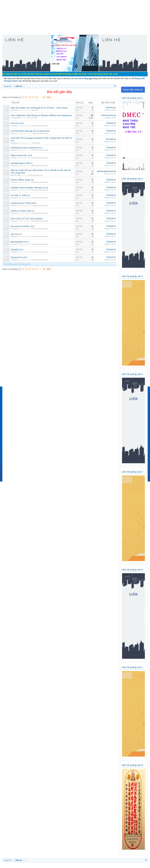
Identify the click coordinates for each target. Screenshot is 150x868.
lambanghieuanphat (106, 171)
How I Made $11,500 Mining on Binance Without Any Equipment (41, 115)
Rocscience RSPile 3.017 (23, 226)
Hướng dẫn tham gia (35, 175)
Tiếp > (49, 97)
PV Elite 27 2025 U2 (20, 195)
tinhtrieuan (14, 110)
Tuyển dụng (36, 143)
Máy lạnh (35, 110)
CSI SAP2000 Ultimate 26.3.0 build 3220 (30, 131)
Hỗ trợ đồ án (32, 118)
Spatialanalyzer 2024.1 (22, 163)
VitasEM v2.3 (17, 250)
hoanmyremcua (108, 115)
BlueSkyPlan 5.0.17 (20, 242)
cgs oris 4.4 (16, 234)
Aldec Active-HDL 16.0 (21, 155)
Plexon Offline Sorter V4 (22, 180)
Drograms (14, 126)
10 (44, 97)
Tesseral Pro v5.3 (19, 257)
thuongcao (14, 143)
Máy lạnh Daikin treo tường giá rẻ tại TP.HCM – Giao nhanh (39, 108)
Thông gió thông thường (40, 126)
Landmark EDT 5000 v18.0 (24, 203)
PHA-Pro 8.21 (17, 123)
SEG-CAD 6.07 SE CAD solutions (27, 219)
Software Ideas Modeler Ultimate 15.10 (29, 188)
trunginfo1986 (16, 118)
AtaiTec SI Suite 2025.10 (22, 211)
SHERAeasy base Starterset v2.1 (27, 148)
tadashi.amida (16, 175)
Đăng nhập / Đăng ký (133, 90)
